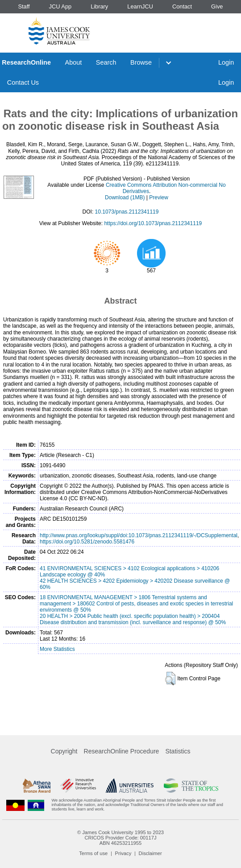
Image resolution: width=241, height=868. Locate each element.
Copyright (64, 751)
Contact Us (23, 82)
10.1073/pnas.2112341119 (127, 212)
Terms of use (93, 853)
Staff (24, 6)
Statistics (178, 751)
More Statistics (57, 649)
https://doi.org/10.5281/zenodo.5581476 (87, 542)
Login (226, 62)
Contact (182, 6)
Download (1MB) (125, 197)
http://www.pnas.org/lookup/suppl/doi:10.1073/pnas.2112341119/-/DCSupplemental (139, 535)
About (74, 62)
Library (99, 6)
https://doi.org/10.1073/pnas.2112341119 (153, 223)
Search (106, 62)
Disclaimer (150, 853)
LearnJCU (140, 6)
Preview (159, 197)
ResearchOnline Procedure (122, 751)
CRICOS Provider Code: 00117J (120, 838)
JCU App (60, 6)
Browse (141, 62)
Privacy (123, 853)
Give (217, 6)
